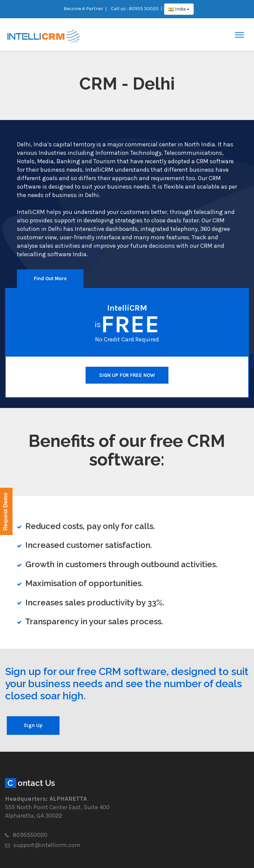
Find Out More (50, 279)
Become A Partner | (85, 9)
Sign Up (33, 725)
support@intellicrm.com (47, 845)
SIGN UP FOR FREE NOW (127, 375)
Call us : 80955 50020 (135, 9)
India (179, 9)
